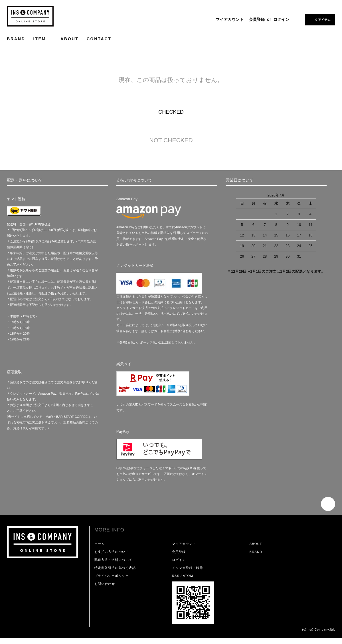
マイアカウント (230, 19)
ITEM (43, 39)
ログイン (281, 19)
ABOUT (70, 39)
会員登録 (257, 19)
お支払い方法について (112, 552)
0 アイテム (320, 19)
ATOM (188, 576)
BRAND (16, 39)
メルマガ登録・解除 (188, 568)
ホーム (100, 544)
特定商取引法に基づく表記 (115, 568)
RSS (176, 576)
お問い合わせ (105, 584)
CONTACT (99, 39)
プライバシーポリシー (112, 576)
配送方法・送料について (113, 560)
